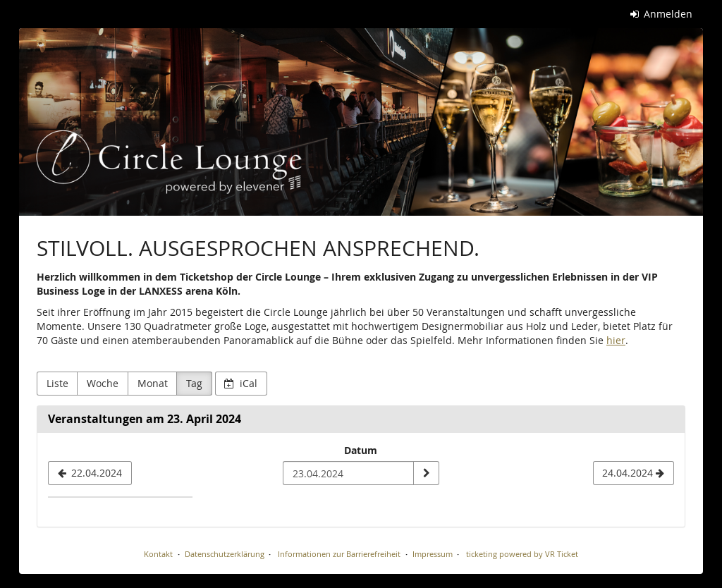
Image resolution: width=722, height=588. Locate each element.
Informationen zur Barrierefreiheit (338, 554)
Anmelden (662, 14)
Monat (153, 383)
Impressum (433, 554)
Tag (194, 383)
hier (616, 340)
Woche (103, 383)
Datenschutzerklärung (225, 554)
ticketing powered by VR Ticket (522, 554)
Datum (361, 450)
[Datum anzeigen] (426, 473)
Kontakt (158, 554)
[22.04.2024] (90, 473)
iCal (241, 383)
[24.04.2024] (634, 473)
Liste (57, 383)
